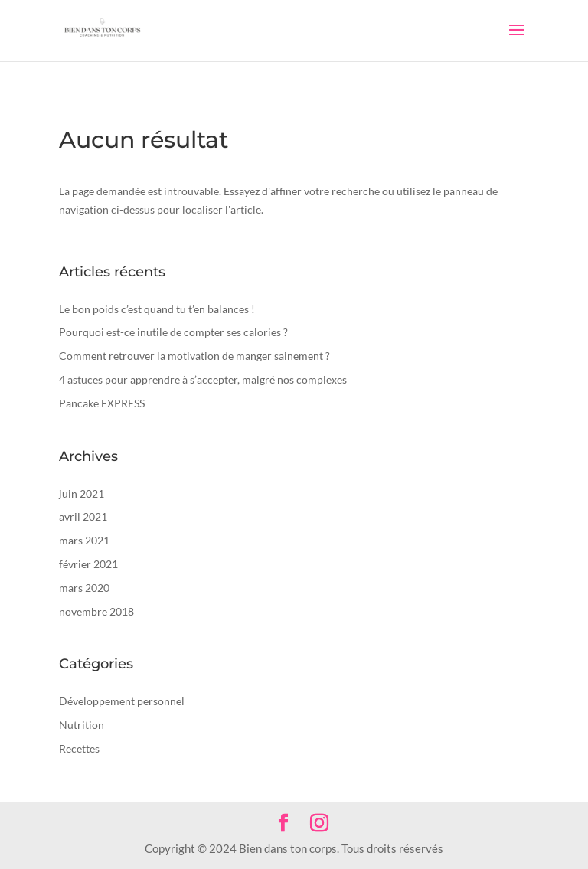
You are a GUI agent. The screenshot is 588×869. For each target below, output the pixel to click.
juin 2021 (82, 493)
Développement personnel (122, 701)
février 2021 (88, 564)
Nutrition (82, 725)
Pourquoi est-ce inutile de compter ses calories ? (173, 332)
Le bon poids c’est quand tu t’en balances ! (157, 309)
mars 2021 (84, 540)
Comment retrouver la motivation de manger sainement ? (194, 356)
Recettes (79, 748)
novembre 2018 (96, 611)
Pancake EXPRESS (102, 403)
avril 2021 (83, 516)
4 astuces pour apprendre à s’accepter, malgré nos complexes (203, 379)
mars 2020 (84, 588)
